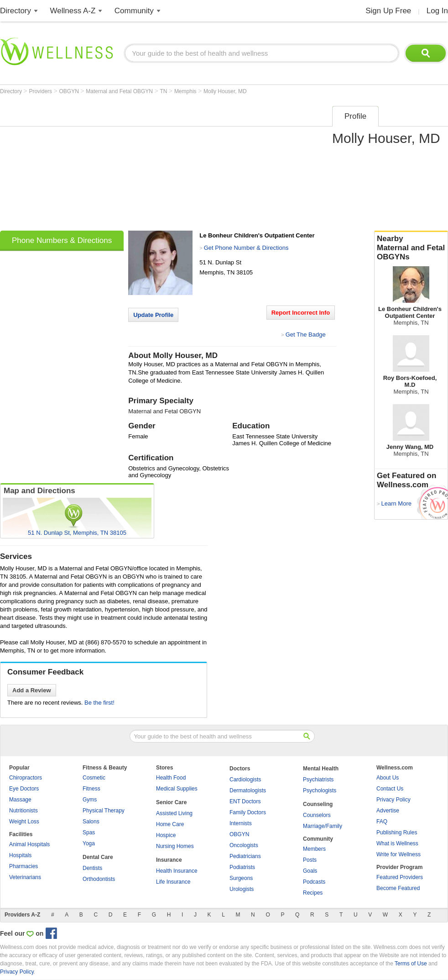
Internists (241, 823)
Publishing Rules (397, 832)
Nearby (411, 248)
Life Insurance (173, 882)
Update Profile (153, 315)
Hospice (166, 835)
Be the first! (99, 703)
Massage (20, 800)
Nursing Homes (175, 846)
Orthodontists (99, 879)
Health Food (171, 778)
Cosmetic (94, 778)
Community (134, 11)
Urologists (242, 889)
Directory (16, 11)
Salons (91, 822)
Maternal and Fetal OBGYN (120, 91)
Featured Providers (400, 877)
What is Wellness (397, 843)
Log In (437, 11)
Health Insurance (177, 871)
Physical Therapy (104, 811)
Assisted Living (174, 813)
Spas (89, 832)
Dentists (92, 868)
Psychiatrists (318, 780)
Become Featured (398, 888)
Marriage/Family (323, 826)
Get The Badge (306, 335)
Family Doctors (248, 812)
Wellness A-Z (73, 11)
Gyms (90, 800)
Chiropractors (26, 778)
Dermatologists (248, 790)
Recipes (313, 893)
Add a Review (32, 690)
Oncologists (244, 845)
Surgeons (241, 878)
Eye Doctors (24, 789)
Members (314, 849)
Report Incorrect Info (301, 313)
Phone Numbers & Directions (62, 240)
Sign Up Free (388, 11)
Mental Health (321, 769)
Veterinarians (25, 877)
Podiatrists (242, 867)
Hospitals (20, 855)
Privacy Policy (393, 800)
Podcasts (314, 882)
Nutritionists (23, 811)
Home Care (170, 824)
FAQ (382, 822)
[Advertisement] (116, 165)
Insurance (169, 860)
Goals (310, 871)
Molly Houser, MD (225, 91)
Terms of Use (411, 964)
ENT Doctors (245, 801)
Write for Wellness (399, 854)
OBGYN (70, 91)
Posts (310, 860)
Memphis (186, 91)
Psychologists (320, 790)
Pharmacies (23, 866)
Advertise (388, 811)
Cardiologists (245, 780)
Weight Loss (24, 822)
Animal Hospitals (29, 844)
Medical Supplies (177, 789)
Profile (355, 116)
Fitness (91, 789)
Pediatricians (245, 856)
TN (164, 91)
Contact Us (390, 789)
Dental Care (98, 857)
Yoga (89, 843)
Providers (41, 91)
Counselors (317, 815)
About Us (388, 778)
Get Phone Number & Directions (246, 248)
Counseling (318, 804)
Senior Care (171, 802)
